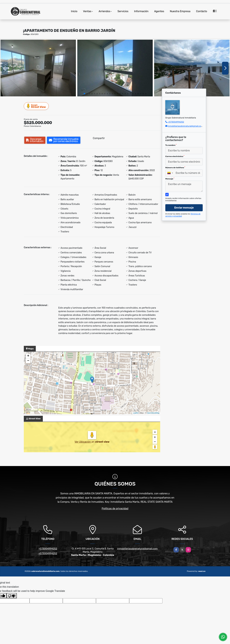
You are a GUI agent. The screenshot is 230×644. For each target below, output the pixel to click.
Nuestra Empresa (180, 11)
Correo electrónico (175, 156)
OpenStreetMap (153, 413)
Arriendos (104, 11)
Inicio (74, 11)
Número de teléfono (175, 168)
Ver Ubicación (83, 442)
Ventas (87, 11)
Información (141, 11)
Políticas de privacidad (115, 509)
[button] (84, 94)
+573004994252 (176, 122)
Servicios (123, 11)
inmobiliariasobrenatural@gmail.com (185, 126)
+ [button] (28, 356)
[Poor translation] (12, 596)
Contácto (202, 11)
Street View (36, 106)
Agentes (159, 11)
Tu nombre (171, 145)
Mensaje (170, 179)
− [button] (28, 361)
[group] (38, 68)
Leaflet (136, 413)
